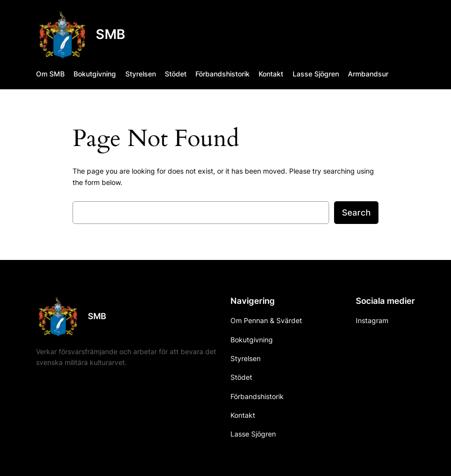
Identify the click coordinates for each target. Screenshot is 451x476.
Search (356, 213)
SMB (111, 34)
